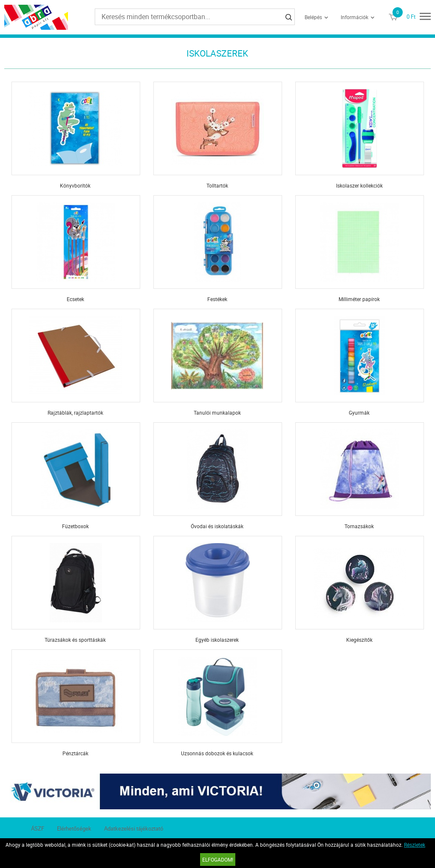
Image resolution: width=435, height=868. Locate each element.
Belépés (313, 17)
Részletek (415, 845)
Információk (354, 17)
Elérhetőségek (74, 828)
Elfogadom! (218, 859)
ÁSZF (38, 828)
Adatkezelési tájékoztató (134, 828)
